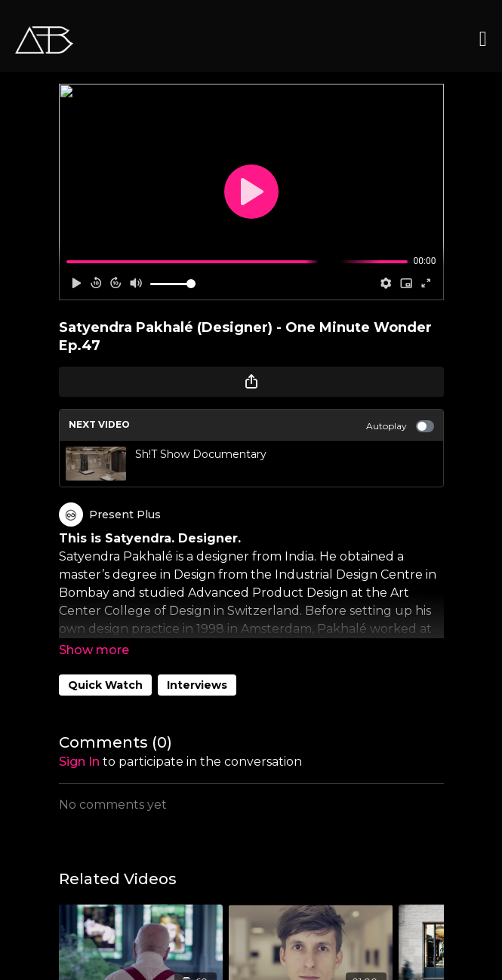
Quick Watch (105, 685)
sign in (79, 762)
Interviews (197, 685)
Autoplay (400, 426)
